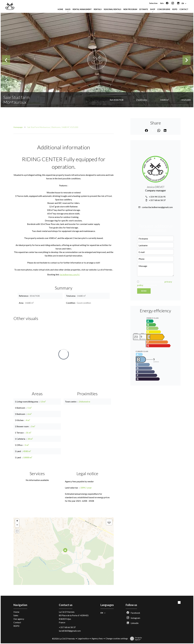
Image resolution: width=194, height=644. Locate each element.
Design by (135, 639)
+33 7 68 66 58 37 (157, 200)
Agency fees (97, 638)
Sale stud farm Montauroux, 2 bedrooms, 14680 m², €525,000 (53, 127)
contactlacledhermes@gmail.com (157, 207)
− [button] (17, 525)
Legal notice (83, 638)
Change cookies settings (117, 638)
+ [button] (17, 521)
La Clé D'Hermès (67, 612)
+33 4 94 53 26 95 (157, 197)
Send (144, 291)
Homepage (18, 127)
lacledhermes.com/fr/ (70, 274)
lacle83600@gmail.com (70, 631)
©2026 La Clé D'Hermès (64, 639)
